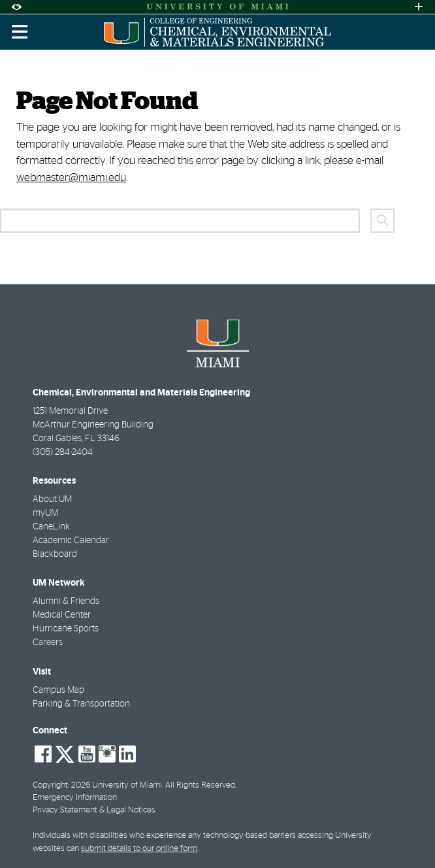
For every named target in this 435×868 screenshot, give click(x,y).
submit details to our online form (139, 849)
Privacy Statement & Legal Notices (94, 810)
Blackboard (55, 554)
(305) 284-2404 (63, 452)
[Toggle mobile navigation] (20, 32)
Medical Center (62, 615)
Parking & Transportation (81, 704)
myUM (45, 513)
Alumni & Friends (66, 601)
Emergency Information (75, 798)
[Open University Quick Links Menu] (419, 7)
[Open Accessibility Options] (16, 7)
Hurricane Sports (66, 629)
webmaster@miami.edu (71, 177)
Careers (48, 643)
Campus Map (58, 690)
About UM (52, 499)
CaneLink (51, 527)
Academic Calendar (71, 541)
